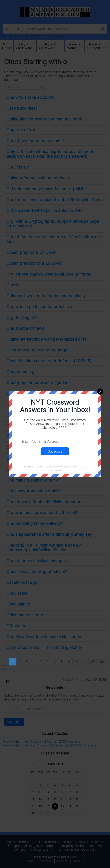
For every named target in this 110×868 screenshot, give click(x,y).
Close (100, 392)
